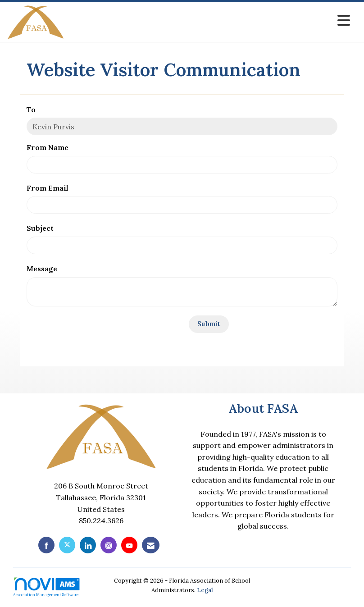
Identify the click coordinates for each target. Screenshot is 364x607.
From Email (48, 188)
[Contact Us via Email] (151, 545)
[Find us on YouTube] (129, 545)
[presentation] (95, 333)
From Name (48, 147)
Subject (40, 228)
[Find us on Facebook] (46, 545)
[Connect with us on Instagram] (109, 545)
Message (42, 269)
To (31, 110)
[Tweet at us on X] (67, 545)
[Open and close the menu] (210, 21)
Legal (205, 590)
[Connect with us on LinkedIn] (88, 545)
